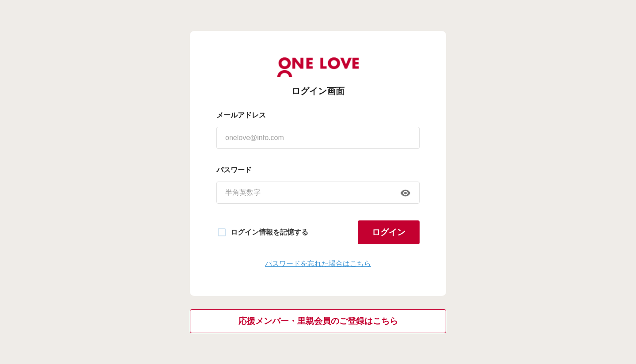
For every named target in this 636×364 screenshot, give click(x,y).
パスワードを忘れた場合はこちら (318, 264)
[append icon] (405, 193)
